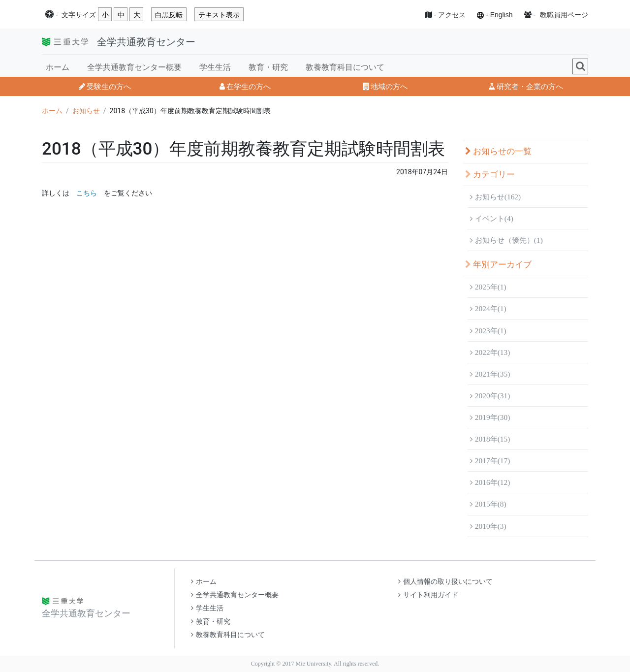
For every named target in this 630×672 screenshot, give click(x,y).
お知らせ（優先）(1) (506, 240)
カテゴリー (490, 175)
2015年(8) (488, 504)
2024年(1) (488, 308)
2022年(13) (490, 352)
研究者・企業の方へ (526, 86)
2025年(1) (488, 287)
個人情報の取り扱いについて (445, 582)
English (502, 15)
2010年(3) (488, 526)
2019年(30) (490, 417)
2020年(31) (490, 396)
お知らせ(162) (495, 197)
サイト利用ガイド (428, 595)
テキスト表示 (219, 15)
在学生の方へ (245, 86)
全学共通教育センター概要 (134, 67)
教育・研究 (268, 67)
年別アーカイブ (498, 265)
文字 (79, 15)
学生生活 (215, 67)
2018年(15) (490, 439)
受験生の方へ (105, 86)
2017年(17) (490, 461)
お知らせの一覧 (498, 151)
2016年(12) (490, 482)
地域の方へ (385, 86)
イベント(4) (492, 218)
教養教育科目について (345, 67)
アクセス (452, 15)
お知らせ (86, 111)
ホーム (58, 67)
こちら (87, 193)
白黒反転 (169, 15)
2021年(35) (490, 374)
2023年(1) (488, 331)
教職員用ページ (564, 15)
